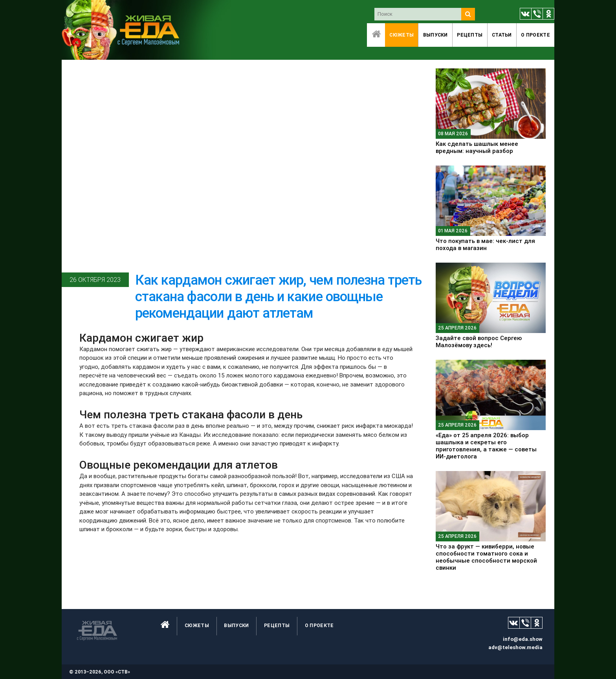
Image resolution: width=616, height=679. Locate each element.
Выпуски (435, 35)
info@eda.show (523, 639)
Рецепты (470, 35)
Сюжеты (401, 35)
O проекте (535, 35)
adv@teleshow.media (515, 647)
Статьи (502, 35)
